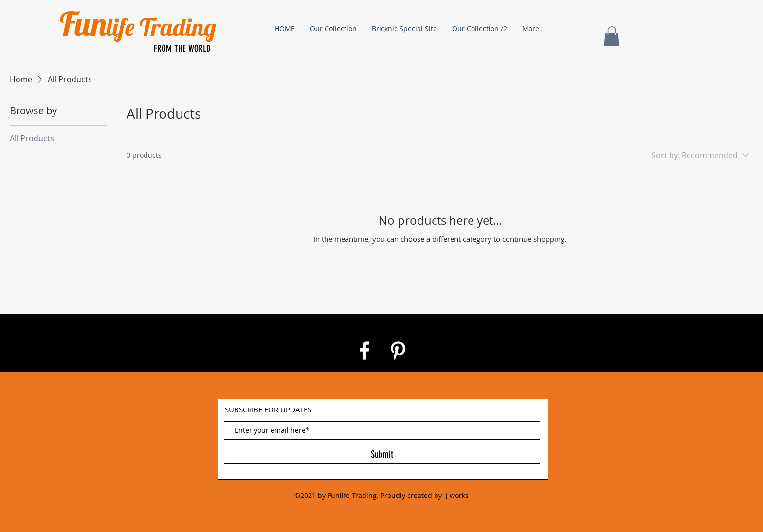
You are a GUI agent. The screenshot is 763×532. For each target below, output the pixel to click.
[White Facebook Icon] (364, 351)
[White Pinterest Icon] (398, 351)
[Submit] (382, 454)
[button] (612, 36)
